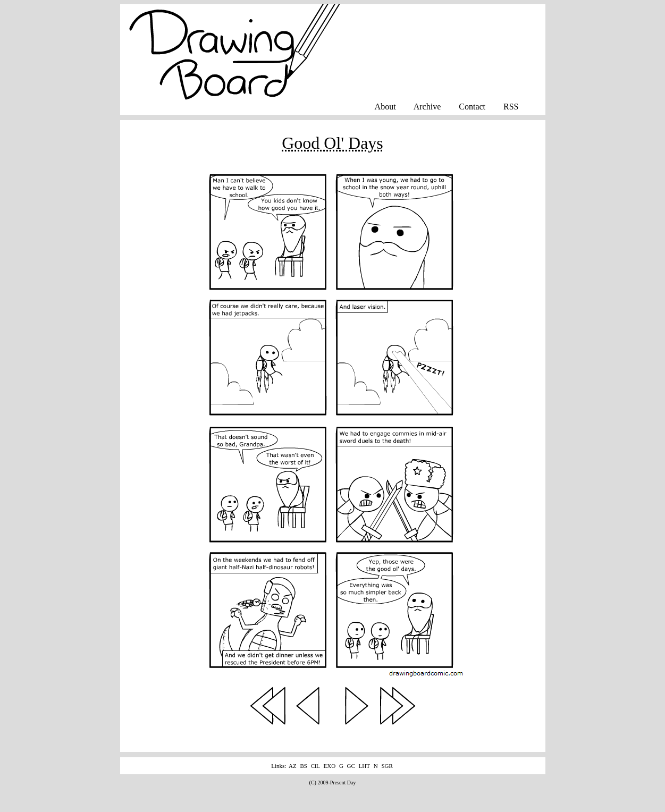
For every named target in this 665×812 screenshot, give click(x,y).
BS (303, 766)
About (385, 107)
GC (351, 766)
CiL (315, 766)
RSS (511, 107)
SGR (387, 766)
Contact (472, 107)
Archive (427, 107)
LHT (364, 766)
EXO (330, 766)
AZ (293, 766)
